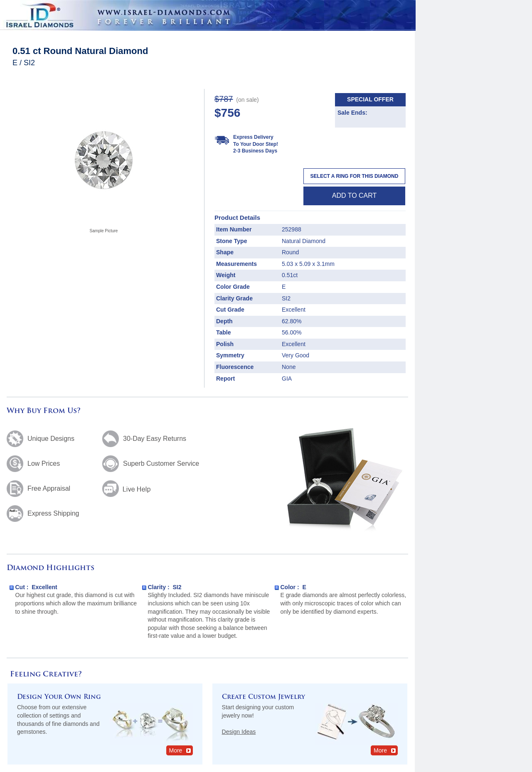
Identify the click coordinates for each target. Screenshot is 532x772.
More (181, 750)
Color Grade (233, 287)
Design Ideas (239, 732)
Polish (225, 344)
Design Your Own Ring (59, 697)
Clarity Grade (234, 298)
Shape (225, 252)
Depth (224, 321)
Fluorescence (235, 367)
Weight (226, 275)
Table (224, 332)
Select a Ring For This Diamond (355, 176)
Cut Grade (230, 310)
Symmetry (230, 355)
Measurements (236, 264)
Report (225, 379)
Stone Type (232, 241)
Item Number (234, 229)
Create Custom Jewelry (264, 697)
